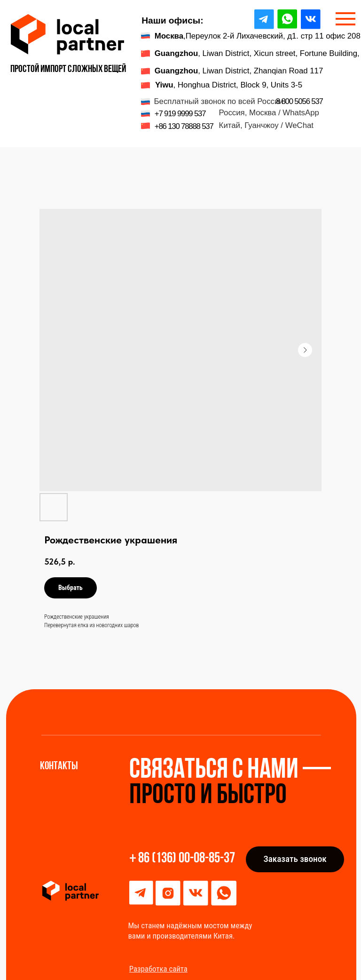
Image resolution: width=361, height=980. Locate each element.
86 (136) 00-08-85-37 (187, 859)
